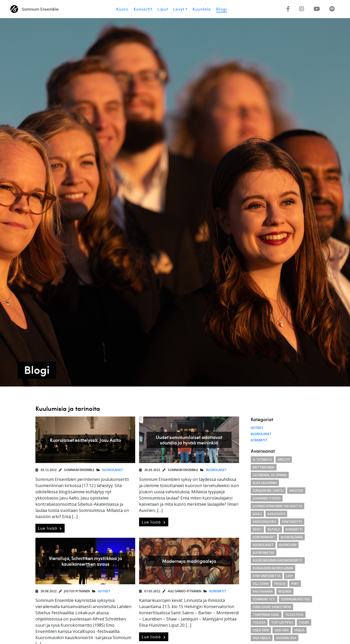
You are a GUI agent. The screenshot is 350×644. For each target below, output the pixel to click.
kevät (257, 529)
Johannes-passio (267, 498)
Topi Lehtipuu (282, 622)
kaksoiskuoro (265, 522)
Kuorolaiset (113, 470)
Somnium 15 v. (264, 599)
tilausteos (294, 615)
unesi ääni (261, 630)
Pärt (295, 584)
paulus (280, 584)
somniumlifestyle (295, 599)
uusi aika (282, 630)
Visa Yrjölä (262, 638)
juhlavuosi (276, 514)
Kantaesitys (292, 522)
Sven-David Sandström (272, 607)
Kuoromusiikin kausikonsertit (278, 560)
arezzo (284, 460)
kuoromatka (264, 553)
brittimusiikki (264, 467)
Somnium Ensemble (35, 9)
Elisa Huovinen (265, 483)
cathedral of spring (270, 475)
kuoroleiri (288, 545)
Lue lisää (50, 528)
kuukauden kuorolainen (273, 568)
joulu (257, 514)
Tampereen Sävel (266, 615)
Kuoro (122, 9)
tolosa (259, 622)
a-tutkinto (262, 460)
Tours (304, 622)
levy (290, 576)
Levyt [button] (179, 9)
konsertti (294, 529)
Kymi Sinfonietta (267, 576)
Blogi (222, 9)
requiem (285, 591)
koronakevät (264, 537)
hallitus (296, 491)
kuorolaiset (263, 545)
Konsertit (143, 9)
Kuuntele (202, 9)
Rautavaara (263, 591)
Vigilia (299, 630)
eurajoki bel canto (268, 491)
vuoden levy (286, 638)
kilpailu (274, 529)
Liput (163, 9)
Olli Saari (261, 584)
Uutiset (104, 591)
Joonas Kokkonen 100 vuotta (277, 506)
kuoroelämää (292, 537)
